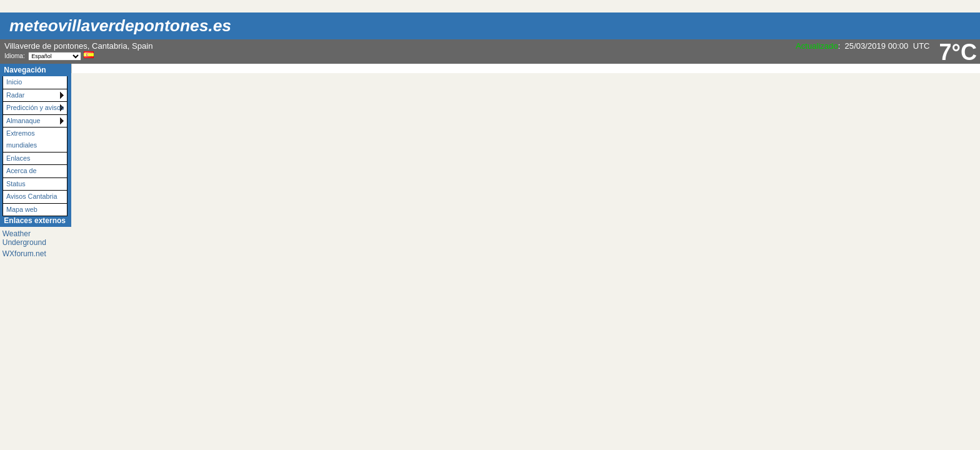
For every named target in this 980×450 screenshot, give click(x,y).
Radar (15, 95)
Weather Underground (24, 238)
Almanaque (23, 121)
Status (16, 184)
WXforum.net (24, 254)
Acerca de (22, 171)
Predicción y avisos (35, 107)
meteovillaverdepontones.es (120, 26)
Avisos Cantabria (32, 196)
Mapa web (22, 209)
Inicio (14, 82)
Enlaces (18, 158)
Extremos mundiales (22, 139)
